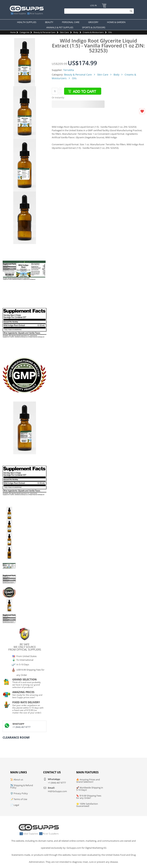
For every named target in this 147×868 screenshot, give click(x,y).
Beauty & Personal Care (44, 32)
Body (76, 32)
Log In (93, 5)
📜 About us (17, 779)
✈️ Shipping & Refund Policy (22, 786)
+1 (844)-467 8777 (21, 727)
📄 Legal (15, 805)
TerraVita (69, 70)
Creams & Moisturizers (93, 32)
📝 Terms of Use (19, 799)
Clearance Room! (16, 738)
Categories (25, 32)
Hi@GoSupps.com (57, 791)
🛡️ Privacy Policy (19, 793)
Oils (110, 32)
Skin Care (64, 32)
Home (13, 32)
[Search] (98, 11)
